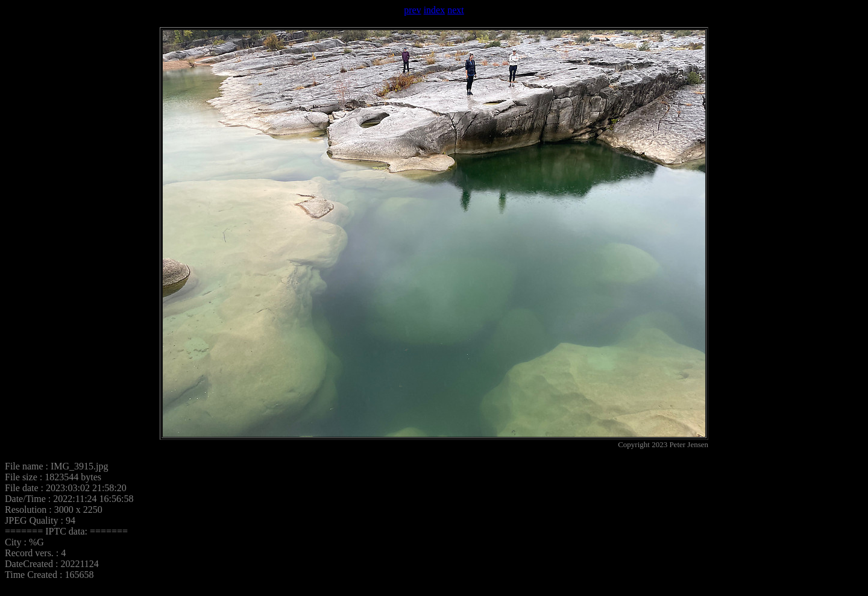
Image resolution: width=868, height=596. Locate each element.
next (456, 10)
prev (412, 10)
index (435, 10)
